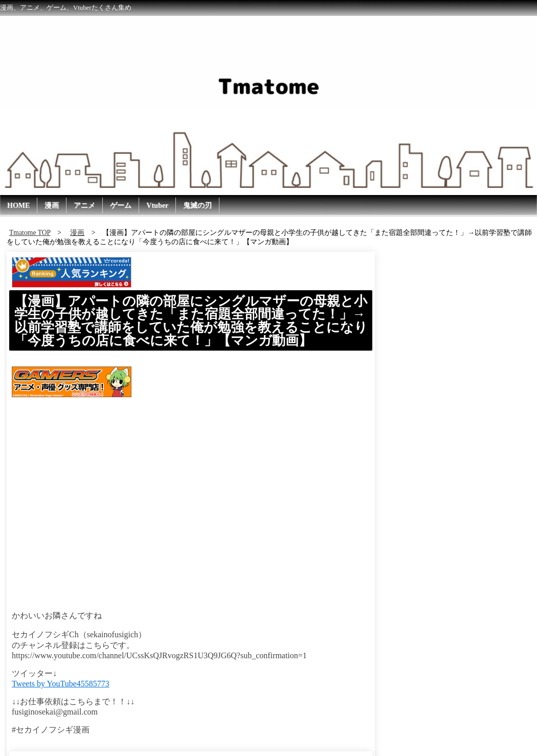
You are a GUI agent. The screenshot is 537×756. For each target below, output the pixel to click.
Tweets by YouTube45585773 (61, 684)
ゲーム (121, 206)
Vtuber (157, 206)
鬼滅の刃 (197, 206)
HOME (18, 206)
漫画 (52, 206)
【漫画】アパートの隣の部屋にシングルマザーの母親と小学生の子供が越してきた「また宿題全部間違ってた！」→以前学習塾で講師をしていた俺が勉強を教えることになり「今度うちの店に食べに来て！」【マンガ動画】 (191, 321)
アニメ (84, 206)
